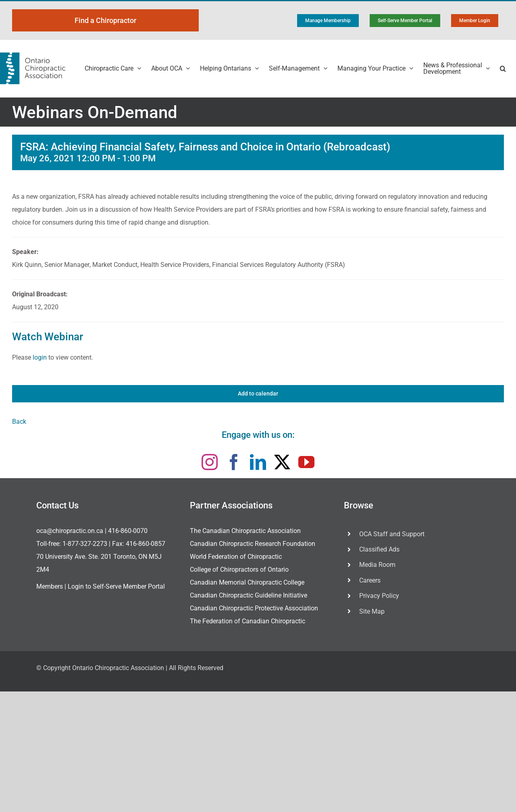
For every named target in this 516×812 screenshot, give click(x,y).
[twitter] (282, 462)
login (40, 357)
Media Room (377, 565)
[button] (503, 68)
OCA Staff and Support (392, 534)
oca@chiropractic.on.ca (70, 531)
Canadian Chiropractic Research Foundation (253, 544)
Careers (370, 580)
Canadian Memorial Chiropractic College (247, 582)
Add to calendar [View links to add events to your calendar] (258, 394)
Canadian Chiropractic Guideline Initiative (249, 595)
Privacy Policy (379, 596)
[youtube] (306, 462)
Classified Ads (379, 549)
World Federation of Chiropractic (236, 557)
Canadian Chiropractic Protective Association (254, 608)
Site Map (372, 611)
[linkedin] (258, 462)
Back (19, 422)
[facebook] (234, 462)
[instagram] (210, 462)
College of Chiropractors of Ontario (239, 569)
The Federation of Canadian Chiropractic (248, 621)
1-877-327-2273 (85, 544)
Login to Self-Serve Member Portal (116, 586)
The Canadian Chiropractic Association (245, 531)
